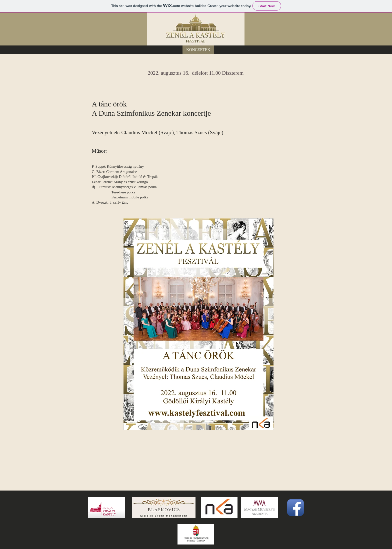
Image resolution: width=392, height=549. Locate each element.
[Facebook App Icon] (295, 508)
